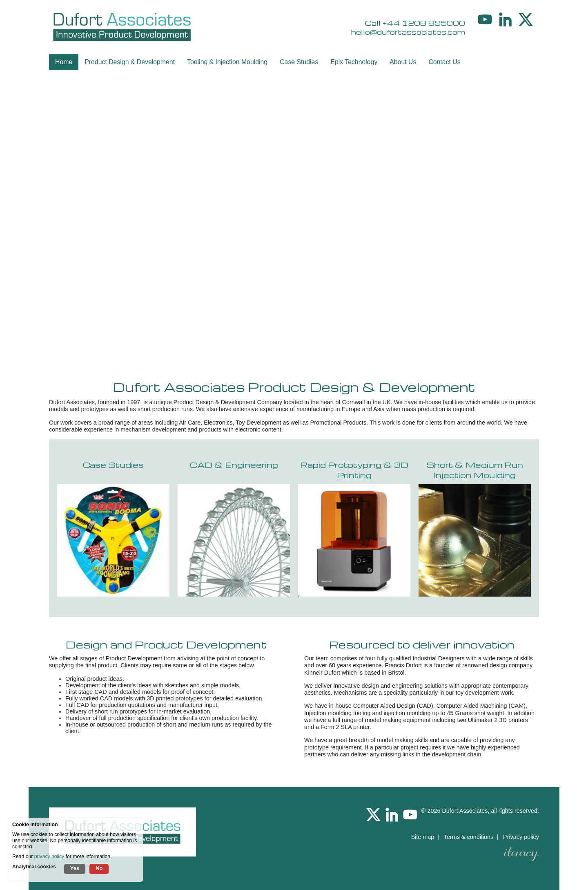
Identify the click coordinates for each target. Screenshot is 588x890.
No (99, 868)
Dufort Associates (465, 811)
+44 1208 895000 (424, 23)
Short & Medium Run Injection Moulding (475, 470)
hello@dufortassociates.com (408, 32)
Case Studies (113, 465)
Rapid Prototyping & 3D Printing (354, 470)
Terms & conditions (469, 837)
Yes (75, 868)
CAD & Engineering (234, 465)
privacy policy (49, 856)
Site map (422, 837)
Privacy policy (521, 837)
